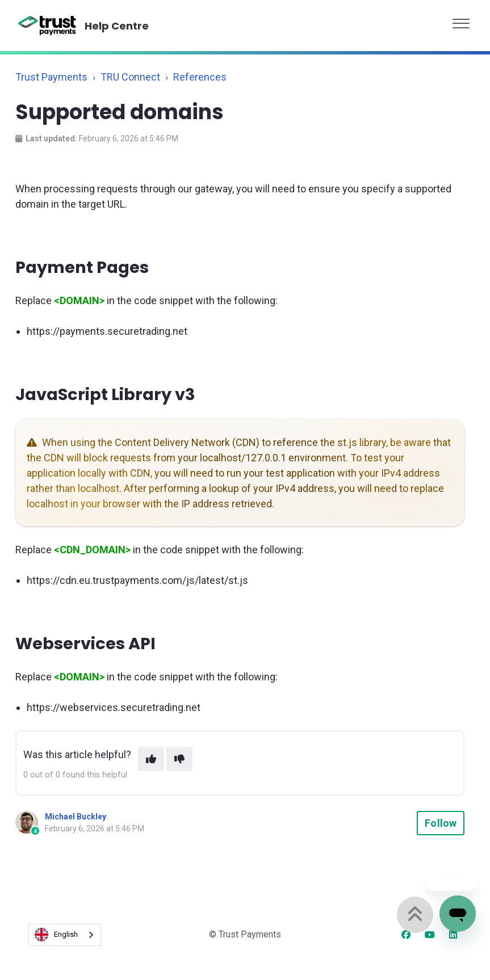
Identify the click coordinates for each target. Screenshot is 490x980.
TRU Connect (130, 77)
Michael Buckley (76, 817)
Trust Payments (51, 77)
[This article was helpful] (151, 759)
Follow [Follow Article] (441, 823)
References (200, 77)
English (56, 935)
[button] (461, 21)
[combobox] (65, 935)
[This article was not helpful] (179, 759)
